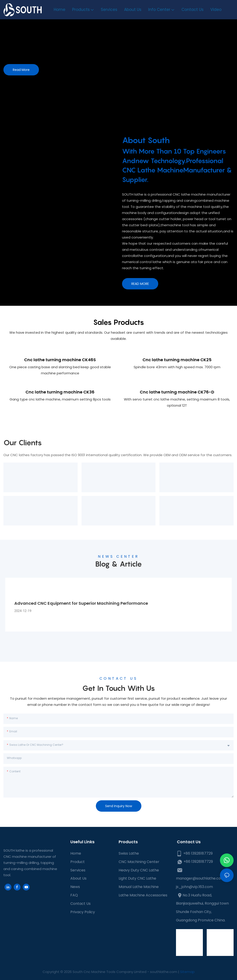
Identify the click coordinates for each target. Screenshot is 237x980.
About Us (78, 878)
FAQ (74, 895)
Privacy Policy (83, 912)
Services (78, 870)
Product (78, 861)
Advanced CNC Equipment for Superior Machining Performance (81, 603)
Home (76, 853)
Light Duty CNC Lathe (137, 878)
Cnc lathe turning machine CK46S (60, 359)
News (75, 886)
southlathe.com (163, 971)
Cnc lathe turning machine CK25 (177, 359)
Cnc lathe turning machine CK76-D (177, 392)
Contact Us (80, 903)
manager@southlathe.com (200, 878)
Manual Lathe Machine (139, 886)
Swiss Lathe (129, 853)
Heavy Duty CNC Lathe (139, 870)
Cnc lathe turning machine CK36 (60, 392)
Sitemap (187, 971)
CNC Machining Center (139, 861)
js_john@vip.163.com (194, 886)
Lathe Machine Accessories (143, 895)
